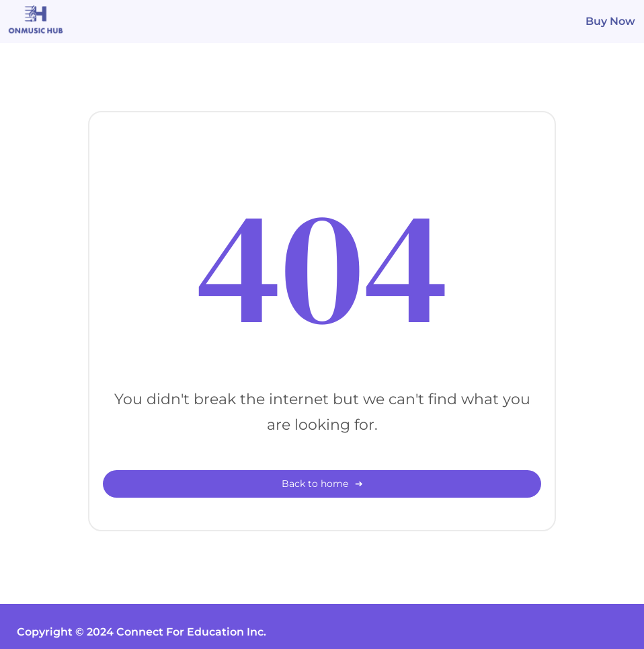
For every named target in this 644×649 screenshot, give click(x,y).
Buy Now (610, 21)
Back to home (315, 484)
